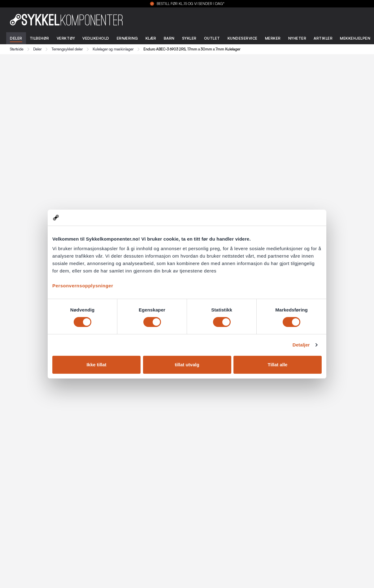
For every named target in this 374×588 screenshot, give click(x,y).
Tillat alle (278, 365)
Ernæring (127, 38)
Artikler (323, 38)
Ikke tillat (96, 365)
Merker (273, 38)
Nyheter (297, 38)
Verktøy (66, 38)
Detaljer (301, 345)
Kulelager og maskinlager (113, 49)
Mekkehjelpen (355, 38)
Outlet (212, 38)
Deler (16, 38)
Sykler (189, 38)
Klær (151, 38)
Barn (169, 38)
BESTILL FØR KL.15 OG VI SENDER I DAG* (191, 4)
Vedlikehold (96, 38)
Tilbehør (39, 38)
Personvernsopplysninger (83, 286)
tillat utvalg (187, 365)
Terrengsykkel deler (67, 49)
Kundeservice (243, 38)
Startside (17, 49)
